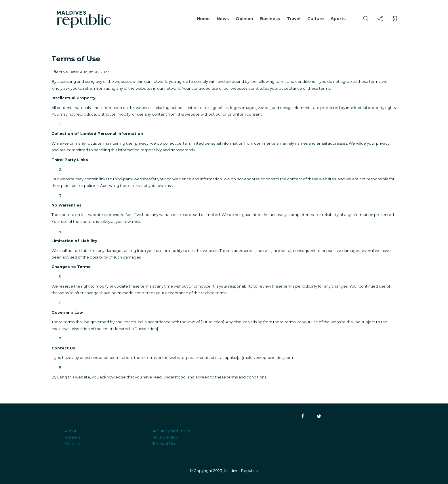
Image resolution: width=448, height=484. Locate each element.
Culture (316, 19)
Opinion (244, 19)
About (71, 431)
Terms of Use (164, 443)
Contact (73, 443)
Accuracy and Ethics (171, 431)
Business (270, 19)
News (223, 19)
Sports (338, 19)
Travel (294, 19)
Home (203, 19)
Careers (73, 437)
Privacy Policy (165, 437)
